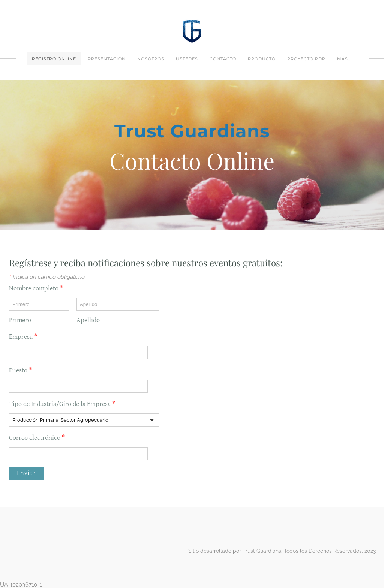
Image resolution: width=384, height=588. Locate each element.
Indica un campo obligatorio (47, 277)
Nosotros (151, 59)
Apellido (88, 320)
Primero (20, 320)
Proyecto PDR (306, 59)
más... (344, 59)
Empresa (26, 337)
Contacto (223, 59)
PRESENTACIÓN (107, 59)
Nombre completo (39, 288)
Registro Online (54, 59)
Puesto (24, 370)
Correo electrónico (40, 438)
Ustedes (187, 59)
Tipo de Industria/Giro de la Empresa (65, 404)
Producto (262, 59)
